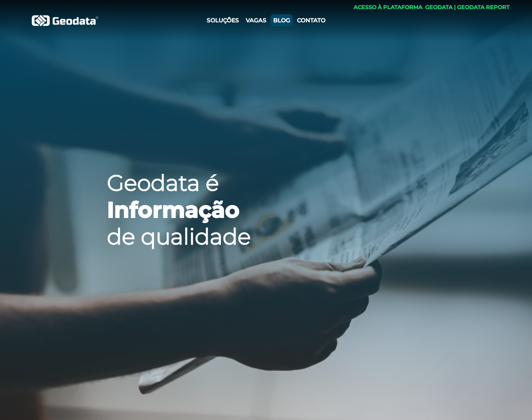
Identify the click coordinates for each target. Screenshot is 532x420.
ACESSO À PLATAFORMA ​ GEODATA (403, 6)
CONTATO (311, 20)
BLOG (282, 20)
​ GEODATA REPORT (483, 6)
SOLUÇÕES (223, 20)
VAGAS (256, 20)
